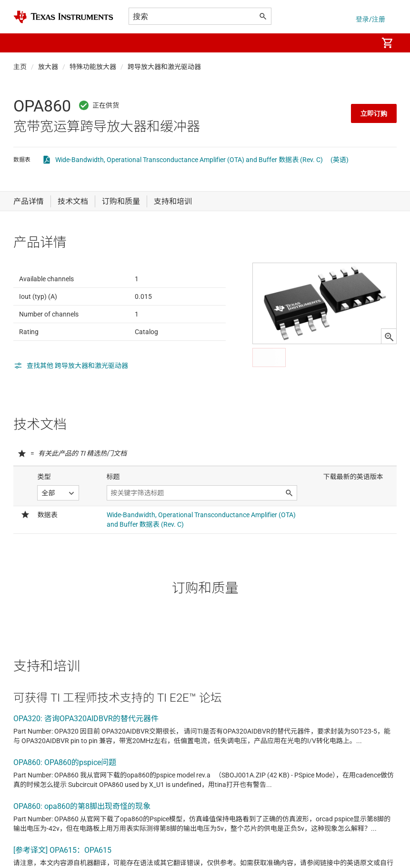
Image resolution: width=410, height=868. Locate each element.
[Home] (63, 17)
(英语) (340, 160)
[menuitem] (360, 43)
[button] (23, 43)
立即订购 (374, 113)
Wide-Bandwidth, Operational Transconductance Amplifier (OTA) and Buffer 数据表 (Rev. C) (189, 160)
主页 (20, 67)
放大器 (48, 67)
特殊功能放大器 (93, 67)
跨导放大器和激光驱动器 (164, 67)
